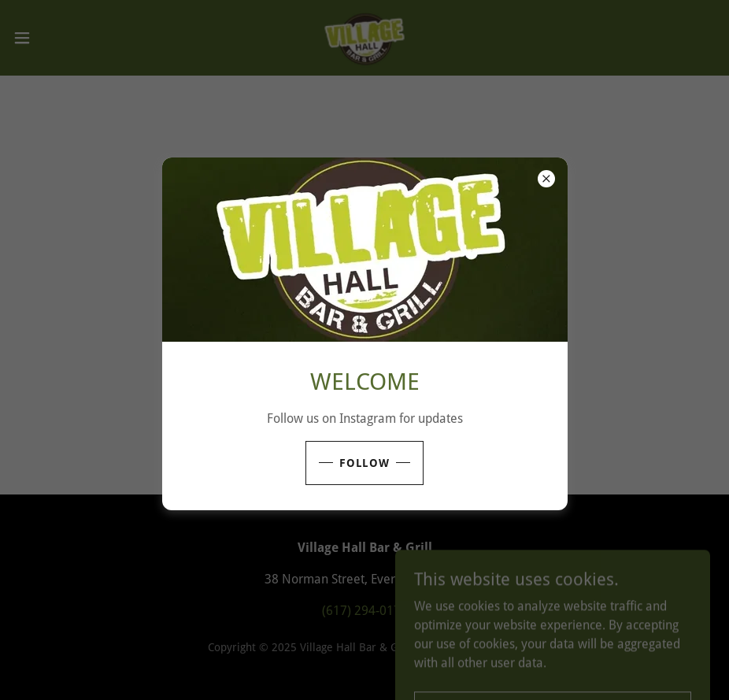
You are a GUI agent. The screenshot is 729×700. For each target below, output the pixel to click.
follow (365, 463)
